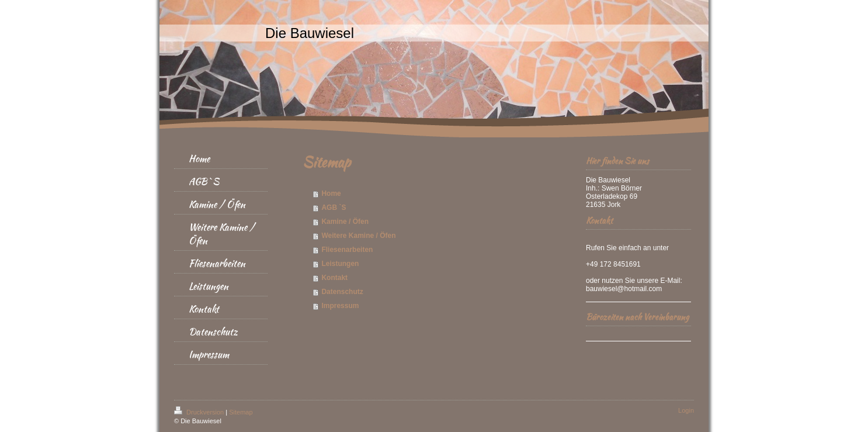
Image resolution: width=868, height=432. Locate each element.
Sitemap (241, 412)
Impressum (340, 306)
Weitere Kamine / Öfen (358, 236)
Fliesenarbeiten (347, 250)
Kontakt (334, 278)
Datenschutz (342, 292)
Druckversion (200, 412)
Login (686, 410)
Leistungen (340, 264)
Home (331, 193)
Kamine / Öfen (345, 222)
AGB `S (334, 208)
